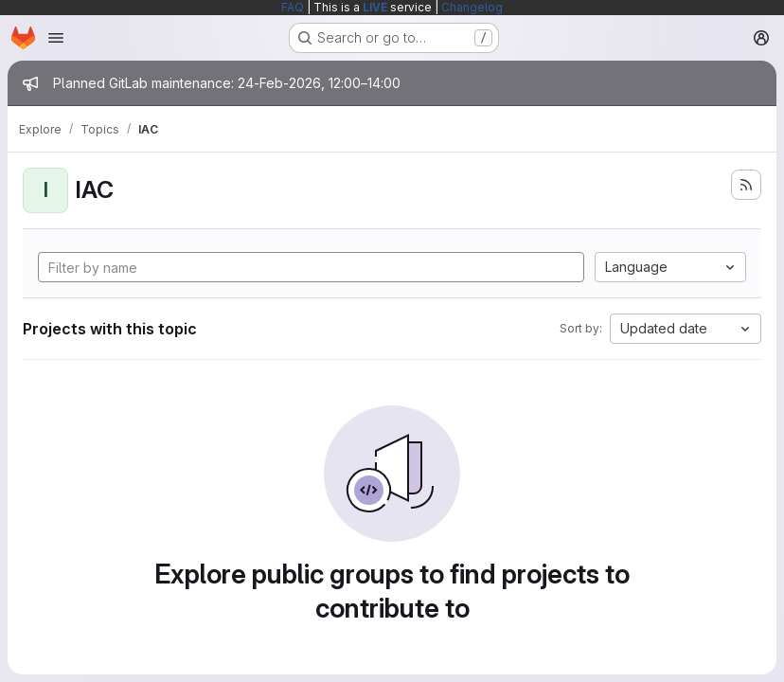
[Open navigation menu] (56, 38)
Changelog (472, 7)
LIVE (375, 7)
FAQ (293, 7)
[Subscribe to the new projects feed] (746, 185)
